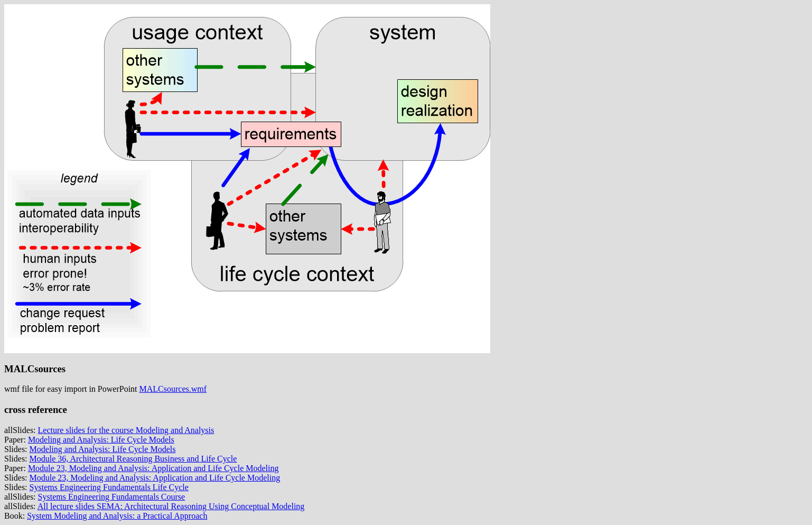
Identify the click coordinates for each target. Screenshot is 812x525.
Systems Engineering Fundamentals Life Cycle (109, 487)
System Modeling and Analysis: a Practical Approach (117, 516)
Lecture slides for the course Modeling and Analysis (126, 430)
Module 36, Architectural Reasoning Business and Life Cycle (133, 459)
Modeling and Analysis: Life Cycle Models (101, 440)
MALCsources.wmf (173, 389)
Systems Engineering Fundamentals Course (112, 497)
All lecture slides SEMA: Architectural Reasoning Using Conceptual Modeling (171, 506)
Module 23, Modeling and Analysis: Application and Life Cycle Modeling (153, 468)
